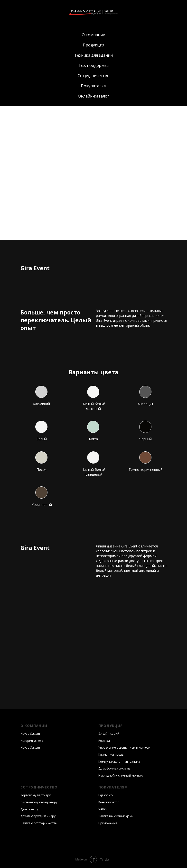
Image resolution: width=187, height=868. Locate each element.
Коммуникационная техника (119, 762)
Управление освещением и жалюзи (124, 747)
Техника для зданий (93, 55)
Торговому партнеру (36, 795)
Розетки (104, 741)
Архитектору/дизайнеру (38, 816)
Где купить (106, 795)
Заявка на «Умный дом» (116, 816)
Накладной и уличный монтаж (121, 775)
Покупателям (94, 86)
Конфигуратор (109, 802)
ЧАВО (103, 809)
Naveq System (30, 734)
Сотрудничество (94, 76)
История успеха (32, 741)
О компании (93, 35)
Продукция (93, 45)
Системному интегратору (39, 802)
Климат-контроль (111, 755)
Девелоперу (29, 809)
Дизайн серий (109, 734)
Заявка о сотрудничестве (39, 823)
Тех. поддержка (93, 65)
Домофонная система (114, 768)
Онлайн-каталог (93, 96)
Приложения (108, 823)
